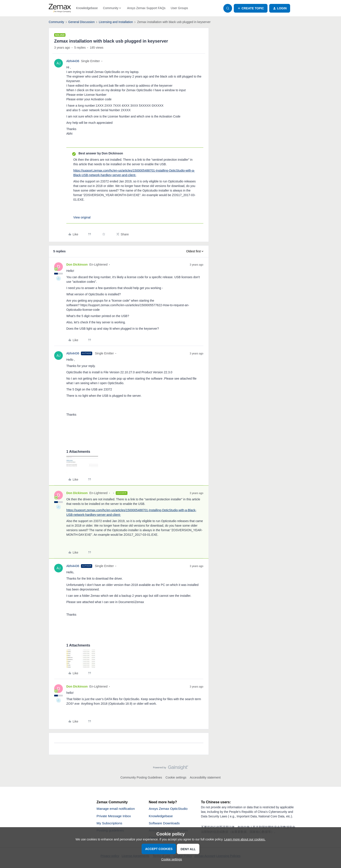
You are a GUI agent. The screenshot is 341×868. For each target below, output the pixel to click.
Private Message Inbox (114, 816)
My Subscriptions (110, 823)
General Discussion (81, 22)
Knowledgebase (87, 8)
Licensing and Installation (116, 22)
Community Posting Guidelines (141, 777)
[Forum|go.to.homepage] (60, 8)
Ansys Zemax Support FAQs (146, 8)
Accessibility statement (205, 777)
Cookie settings (176, 777)
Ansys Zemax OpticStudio (169, 809)
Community (56, 22)
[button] (251, 8)
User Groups (179, 8)
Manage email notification (116, 809)
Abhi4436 (73, 61)
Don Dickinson (77, 265)
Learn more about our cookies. (245, 839)
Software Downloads (165, 823)
